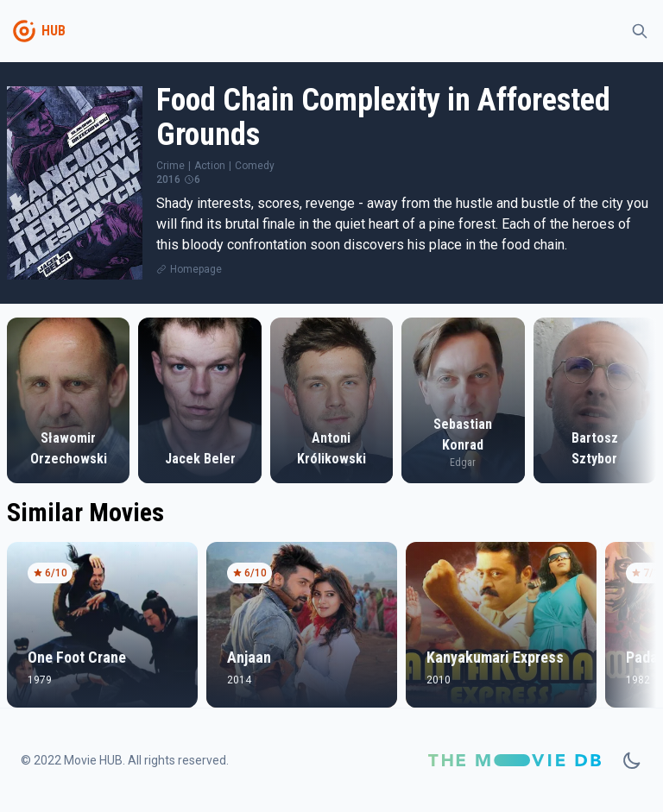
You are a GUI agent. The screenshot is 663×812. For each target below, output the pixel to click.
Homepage (196, 269)
